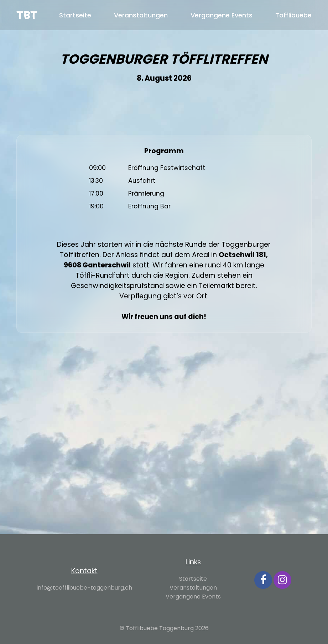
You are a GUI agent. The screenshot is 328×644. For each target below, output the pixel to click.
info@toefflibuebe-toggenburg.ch (84, 588)
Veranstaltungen (141, 15)
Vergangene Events (222, 15)
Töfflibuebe (293, 15)
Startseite (75, 15)
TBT (27, 15)
